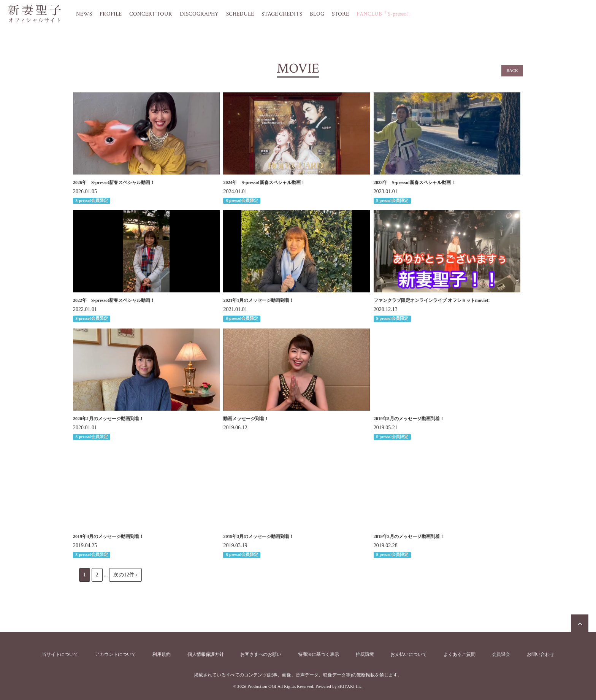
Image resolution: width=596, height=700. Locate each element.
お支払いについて (409, 654)
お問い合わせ (541, 654)
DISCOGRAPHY (199, 14)
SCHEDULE (240, 14)
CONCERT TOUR (151, 14)
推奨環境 (365, 654)
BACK (512, 70)
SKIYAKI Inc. (350, 687)
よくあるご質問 (460, 654)
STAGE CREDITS (282, 14)
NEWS (84, 14)
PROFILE (111, 14)
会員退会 (501, 654)
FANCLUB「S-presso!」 (385, 14)
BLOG (317, 14)
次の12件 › (125, 575)
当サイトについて (60, 654)
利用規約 (162, 654)
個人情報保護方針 (206, 654)
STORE (340, 14)
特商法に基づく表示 (319, 654)
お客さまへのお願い (261, 654)
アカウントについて (116, 654)
